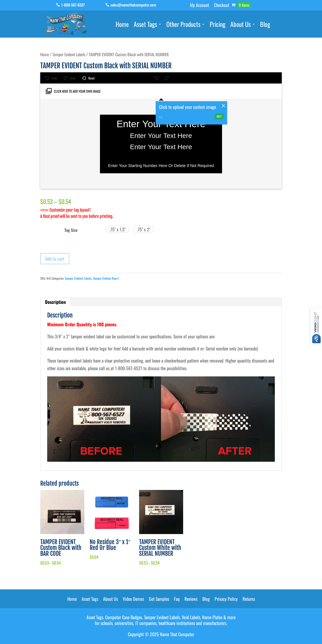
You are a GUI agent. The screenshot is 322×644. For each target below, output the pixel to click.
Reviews (191, 600)
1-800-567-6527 (73, 5)
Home (122, 25)
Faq (177, 600)
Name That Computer (177, 634)
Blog (265, 25)
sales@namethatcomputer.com (133, 5)
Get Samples (159, 600)
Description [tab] (55, 302)
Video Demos (133, 600)
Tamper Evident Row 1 (106, 278)
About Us (240, 25)
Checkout (222, 6)
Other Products (183, 25)
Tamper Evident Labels (69, 54)
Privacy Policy (226, 600)
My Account (200, 6)
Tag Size (71, 230)
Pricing (218, 25)
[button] (118, 229)
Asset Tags (145, 25)
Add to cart (55, 259)
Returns (249, 600)
